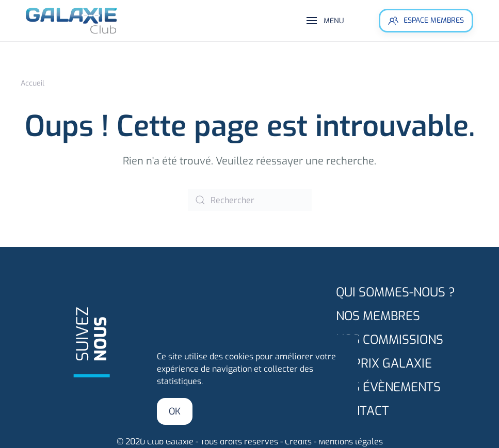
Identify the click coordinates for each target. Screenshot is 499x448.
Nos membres (378, 316)
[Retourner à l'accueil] (72, 21)
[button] (325, 21)
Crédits (298, 442)
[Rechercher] (250, 200)
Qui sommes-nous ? (396, 292)
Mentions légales (351, 442)
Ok (175, 411)
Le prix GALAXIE (384, 363)
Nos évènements (388, 387)
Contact (363, 411)
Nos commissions (390, 340)
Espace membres (426, 21)
